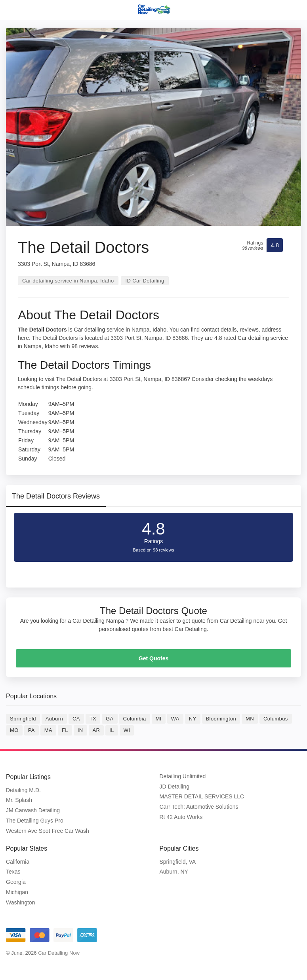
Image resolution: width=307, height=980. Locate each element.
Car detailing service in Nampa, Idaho (68, 281)
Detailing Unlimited (183, 776)
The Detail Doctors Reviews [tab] (56, 496)
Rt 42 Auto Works (181, 817)
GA (110, 719)
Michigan (17, 892)
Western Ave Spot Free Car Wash (48, 830)
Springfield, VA (178, 861)
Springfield (23, 719)
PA (31, 730)
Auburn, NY (174, 871)
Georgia (16, 881)
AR (96, 730)
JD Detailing (174, 787)
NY (193, 719)
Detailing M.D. (23, 790)
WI (127, 730)
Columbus (276, 719)
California (18, 861)
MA (48, 730)
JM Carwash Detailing (33, 810)
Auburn (54, 719)
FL (65, 730)
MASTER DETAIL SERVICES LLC (202, 796)
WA (175, 719)
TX (93, 719)
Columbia (134, 719)
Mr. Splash (19, 800)
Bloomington (221, 719)
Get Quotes (153, 658)
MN (250, 719)
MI (159, 719)
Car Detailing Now (59, 952)
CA (76, 719)
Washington (20, 902)
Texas (13, 871)
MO (14, 730)
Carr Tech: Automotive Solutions (199, 807)
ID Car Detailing (145, 281)
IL (112, 730)
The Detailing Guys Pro (35, 820)
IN (80, 730)
